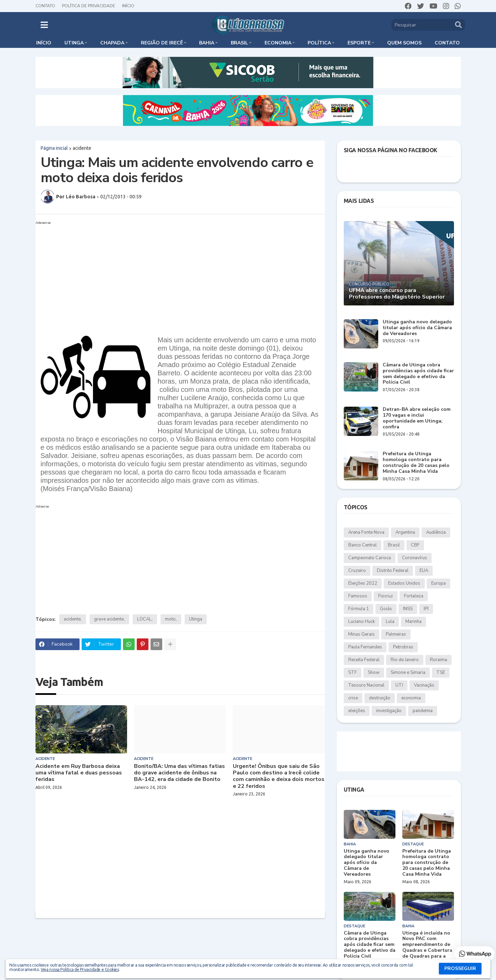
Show (374, 673)
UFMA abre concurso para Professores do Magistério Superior (397, 294)
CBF (415, 545)
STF (353, 673)
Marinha (414, 622)
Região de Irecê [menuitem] (162, 43)
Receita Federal (364, 660)
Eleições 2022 (363, 583)
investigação (389, 711)
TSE (441, 673)
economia (411, 698)
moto (170, 619)
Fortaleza (414, 596)
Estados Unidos (404, 583)
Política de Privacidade (89, 6)
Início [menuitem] (44, 43)
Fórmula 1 (359, 609)
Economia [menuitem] (278, 43)
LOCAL (144, 619)
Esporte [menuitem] (359, 43)
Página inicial (54, 148)
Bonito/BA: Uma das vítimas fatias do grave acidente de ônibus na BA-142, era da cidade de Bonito (179, 773)
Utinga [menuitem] (74, 43)
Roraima (438, 660)
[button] (44, 25)
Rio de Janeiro (405, 660)
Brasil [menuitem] (239, 43)
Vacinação (424, 685)
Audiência (436, 532)
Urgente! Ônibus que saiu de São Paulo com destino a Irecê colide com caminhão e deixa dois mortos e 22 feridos (279, 776)
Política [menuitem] (319, 43)
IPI (426, 609)
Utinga (196, 619)
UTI (399, 685)
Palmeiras (396, 634)
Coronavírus (415, 558)
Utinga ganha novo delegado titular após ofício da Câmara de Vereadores (417, 328)
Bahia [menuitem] (207, 43)
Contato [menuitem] (447, 43)
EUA (424, 571)
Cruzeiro (357, 571)
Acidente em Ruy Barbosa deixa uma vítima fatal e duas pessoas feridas (79, 773)
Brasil (394, 545)
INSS (408, 609)
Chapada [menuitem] (112, 43)
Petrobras (403, 647)
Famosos (358, 596)
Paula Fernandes (365, 647)
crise (353, 698)
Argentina (405, 532)
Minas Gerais (361, 634)
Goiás (386, 609)
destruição (380, 698)
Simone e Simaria (408, 673)
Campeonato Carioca (370, 558)
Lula (390, 622)
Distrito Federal (393, 571)
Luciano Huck (361, 622)
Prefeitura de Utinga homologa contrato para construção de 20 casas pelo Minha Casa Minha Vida (416, 463)
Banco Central (363, 545)
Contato (45, 6)
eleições (357, 711)
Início (128, 6)
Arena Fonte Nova (366, 532)
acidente (82, 148)
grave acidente (109, 619)
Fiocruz (386, 596)
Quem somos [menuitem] (404, 43)
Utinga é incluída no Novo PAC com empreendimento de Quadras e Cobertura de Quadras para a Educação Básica (427, 948)
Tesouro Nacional (366, 685)
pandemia (423, 711)
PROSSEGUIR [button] (460, 968)
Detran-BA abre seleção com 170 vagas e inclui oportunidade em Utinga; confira (417, 418)
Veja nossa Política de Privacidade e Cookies (80, 969)
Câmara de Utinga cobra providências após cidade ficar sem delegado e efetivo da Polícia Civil (418, 374)
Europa (438, 583)
